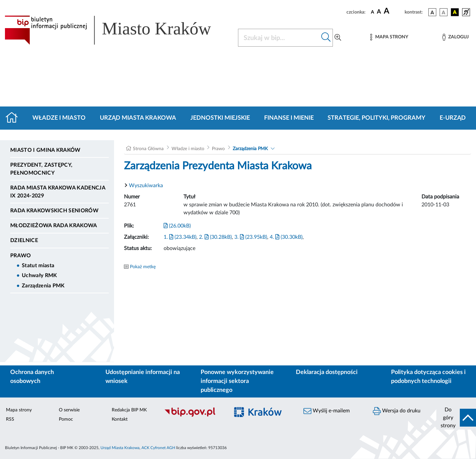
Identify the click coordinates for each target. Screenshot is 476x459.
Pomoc (66, 419)
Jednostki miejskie (220, 118)
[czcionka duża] (393, 11)
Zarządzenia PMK (43, 286)
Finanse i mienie (289, 118)
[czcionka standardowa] (373, 12)
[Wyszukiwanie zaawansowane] (338, 38)
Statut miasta (38, 266)
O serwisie (69, 410)
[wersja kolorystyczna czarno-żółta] (455, 12)
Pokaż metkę (143, 267)
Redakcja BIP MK (129, 410)
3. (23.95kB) (251, 237)
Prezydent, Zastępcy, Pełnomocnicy (41, 169)
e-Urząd (453, 118)
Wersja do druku (397, 411)
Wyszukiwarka (146, 186)
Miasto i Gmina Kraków (45, 150)
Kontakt (120, 419)
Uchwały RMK (40, 275)
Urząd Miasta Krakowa (138, 118)
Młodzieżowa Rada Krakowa (54, 226)
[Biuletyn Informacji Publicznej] (193, 416)
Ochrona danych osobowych (32, 377)
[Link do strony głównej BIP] (117, 30)
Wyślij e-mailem (327, 411)
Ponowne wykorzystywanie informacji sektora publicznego (237, 381)
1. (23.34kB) (180, 237)
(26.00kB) (177, 226)
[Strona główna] (14, 118)
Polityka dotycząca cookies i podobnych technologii (428, 377)
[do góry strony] (456, 418)
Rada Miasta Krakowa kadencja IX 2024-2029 (58, 192)
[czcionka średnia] (379, 12)
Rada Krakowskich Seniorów (54, 211)
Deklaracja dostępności (327, 372)
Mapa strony (19, 410)
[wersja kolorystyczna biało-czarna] (444, 12)
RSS (10, 419)
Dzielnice (24, 240)
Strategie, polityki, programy (377, 118)
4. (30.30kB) (286, 237)
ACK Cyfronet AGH (158, 448)
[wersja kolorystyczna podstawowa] (432, 12)
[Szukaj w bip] (326, 38)
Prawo (21, 256)
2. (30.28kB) (215, 237)
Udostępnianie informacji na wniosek (143, 377)
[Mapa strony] (389, 37)
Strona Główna (148, 149)
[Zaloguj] (456, 37)
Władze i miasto (59, 118)
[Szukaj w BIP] (279, 38)
